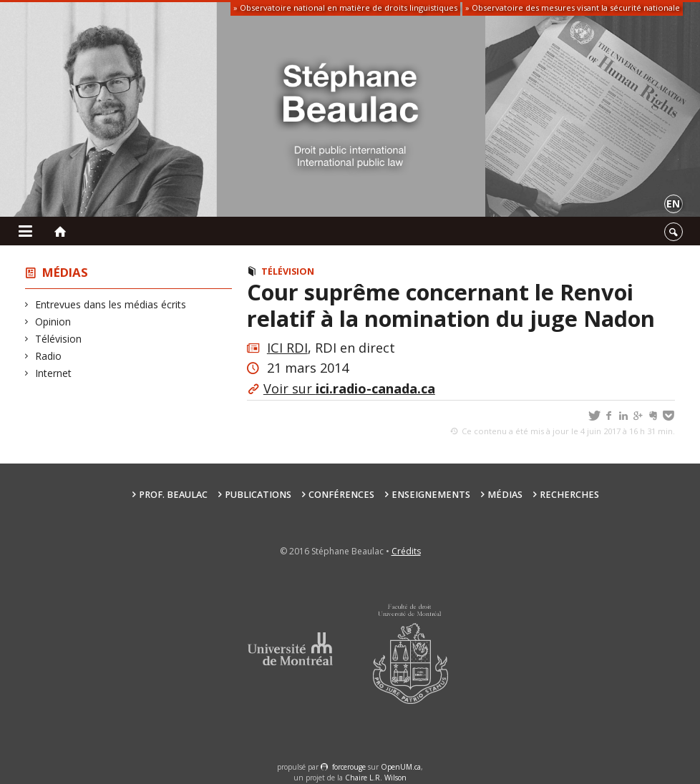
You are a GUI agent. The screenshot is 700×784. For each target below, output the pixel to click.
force (349, 767)
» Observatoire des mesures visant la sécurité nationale (573, 8)
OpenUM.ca (401, 767)
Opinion (53, 322)
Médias (65, 272)
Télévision (59, 339)
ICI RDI (287, 348)
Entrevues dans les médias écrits (111, 304)
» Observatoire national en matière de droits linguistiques (345, 8)
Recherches (569, 495)
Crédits (406, 551)
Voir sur (349, 388)
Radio (49, 356)
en (673, 204)
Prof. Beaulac (173, 495)
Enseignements (431, 495)
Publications (258, 495)
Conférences (341, 495)
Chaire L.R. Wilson (376, 778)
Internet (54, 373)
